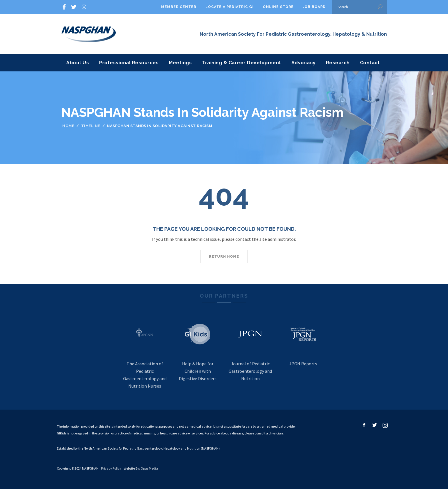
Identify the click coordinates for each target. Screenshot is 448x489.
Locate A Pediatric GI (230, 7)
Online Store (278, 7)
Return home (224, 256)
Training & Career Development (242, 63)
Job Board (314, 7)
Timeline (91, 126)
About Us (78, 63)
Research (338, 63)
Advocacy (304, 63)
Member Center (179, 7)
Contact (370, 63)
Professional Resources (129, 63)
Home (68, 126)
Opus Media (149, 468)
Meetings (180, 63)
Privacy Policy (111, 468)
